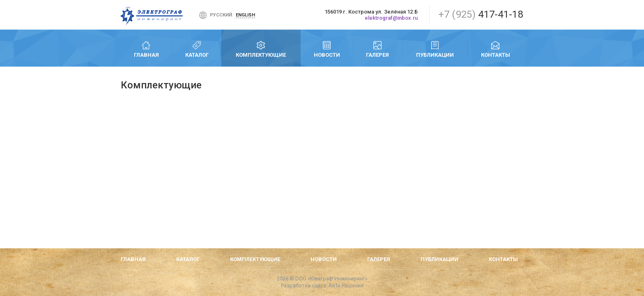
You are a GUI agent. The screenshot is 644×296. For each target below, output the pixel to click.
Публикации (435, 49)
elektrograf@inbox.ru (391, 18)
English (245, 15)
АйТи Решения (346, 286)
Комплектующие (261, 49)
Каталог (197, 49)
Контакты (495, 49)
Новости (327, 49)
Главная (146, 49)
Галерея (378, 49)
